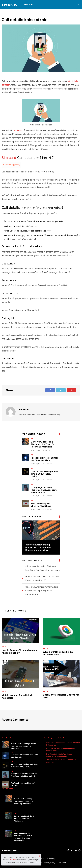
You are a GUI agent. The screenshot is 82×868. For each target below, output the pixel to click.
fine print (13, 860)
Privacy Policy (50, 862)
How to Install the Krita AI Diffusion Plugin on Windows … (24, 818)
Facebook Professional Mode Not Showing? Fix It (45, 459)
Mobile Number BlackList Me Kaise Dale (17, 696)
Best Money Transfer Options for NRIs (61, 696)
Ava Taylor (37, 450)
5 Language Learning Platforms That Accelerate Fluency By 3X (44, 490)
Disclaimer (62, 862)
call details (18, 130)
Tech (5, 647)
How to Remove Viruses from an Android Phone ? (19, 651)
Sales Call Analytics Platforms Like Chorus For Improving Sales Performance (42, 590)
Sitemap (52, 858)
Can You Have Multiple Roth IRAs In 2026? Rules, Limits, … (45, 473)
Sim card (9, 157)
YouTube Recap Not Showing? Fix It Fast (41, 504)
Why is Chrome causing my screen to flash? (58, 653)
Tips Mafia (9, 5)
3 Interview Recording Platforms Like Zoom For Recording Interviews (43, 444)
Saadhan (24, 409)
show (17, 164)
